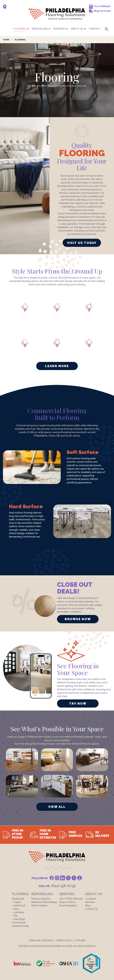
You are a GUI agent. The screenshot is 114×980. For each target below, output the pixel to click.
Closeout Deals (20, 926)
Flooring (20, 29)
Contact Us (91, 909)
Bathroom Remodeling (44, 902)
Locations (91, 899)
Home (6, 40)
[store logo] (42, 14)
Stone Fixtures (39, 906)
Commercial (19, 923)
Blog (88, 906)
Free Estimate (102, 6)
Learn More (57, 366)
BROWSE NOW (78, 619)
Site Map (81, 941)
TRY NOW (78, 703)
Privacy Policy (64, 941)
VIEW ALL (57, 807)
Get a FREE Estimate (71, 899)
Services (59, 29)
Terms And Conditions (41, 941)
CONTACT (95, 29)
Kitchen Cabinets (41, 899)
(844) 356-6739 (63, 886)
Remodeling (40, 29)
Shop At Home (102, 11)
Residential (18, 899)
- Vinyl (15, 909)
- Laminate (18, 912)
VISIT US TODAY (82, 243)
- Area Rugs (18, 919)
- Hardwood (19, 906)
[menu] (57, 29)
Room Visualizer (68, 906)
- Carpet (16, 902)
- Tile (15, 916)
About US (77, 29)
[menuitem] (57, 29)
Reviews (90, 902)
